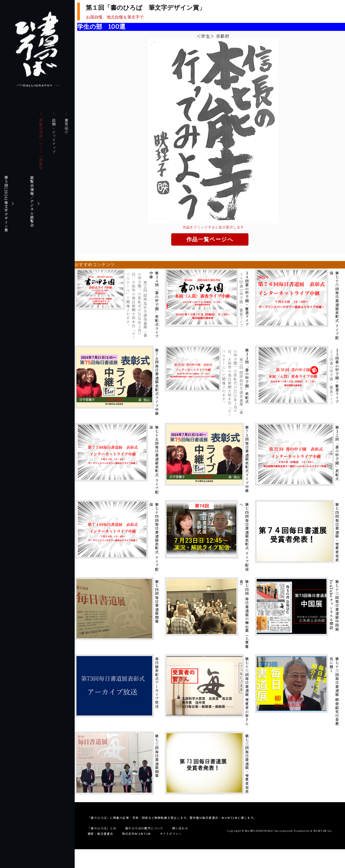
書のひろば (38, 49)
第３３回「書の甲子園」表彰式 (247, 376)
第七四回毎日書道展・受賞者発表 (337, 532)
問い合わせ (180, 828)
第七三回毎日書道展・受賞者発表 (247, 764)
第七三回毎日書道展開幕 (157, 756)
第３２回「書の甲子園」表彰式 (337, 453)
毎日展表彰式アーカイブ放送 (157, 683)
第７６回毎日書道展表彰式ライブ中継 (157, 382)
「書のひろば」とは (102, 828)
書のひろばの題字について (144, 828)
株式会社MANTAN (137, 834)
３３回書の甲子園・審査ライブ (337, 376)
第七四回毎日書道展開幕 (157, 601)
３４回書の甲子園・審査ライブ (247, 299)
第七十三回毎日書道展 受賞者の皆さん (247, 691)
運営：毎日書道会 (100, 834)
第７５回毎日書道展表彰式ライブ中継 (247, 459)
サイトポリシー (171, 834)
